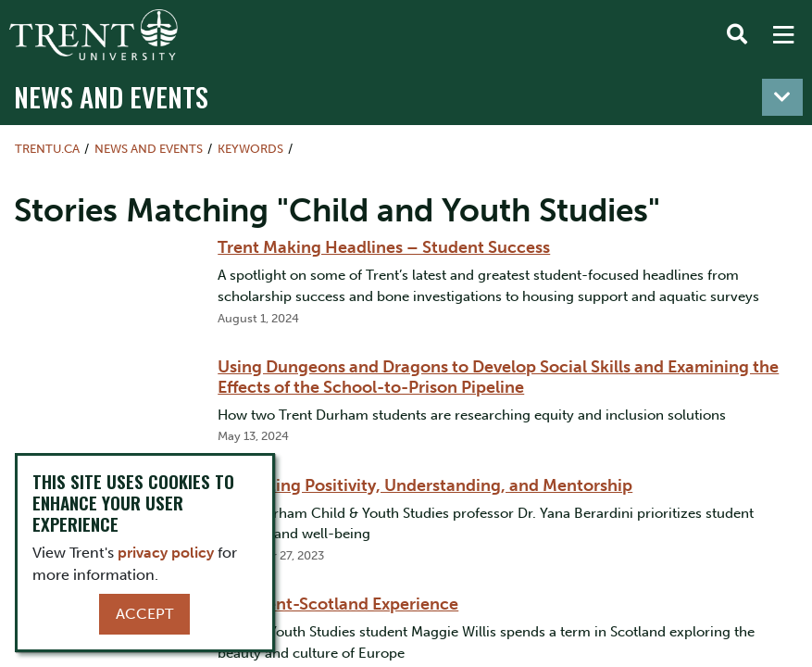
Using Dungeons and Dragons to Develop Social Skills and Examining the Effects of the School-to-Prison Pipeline (498, 377)
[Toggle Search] (737, 35)
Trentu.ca (47, 149)
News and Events (111, 96)
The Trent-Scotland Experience (338, 604)
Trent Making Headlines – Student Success (384, 247)
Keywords (250, 149)
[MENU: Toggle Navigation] (783, 35)
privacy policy (166, 553)
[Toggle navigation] (782, 97)
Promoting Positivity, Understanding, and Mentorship (425, 485)
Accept (144, 614)
